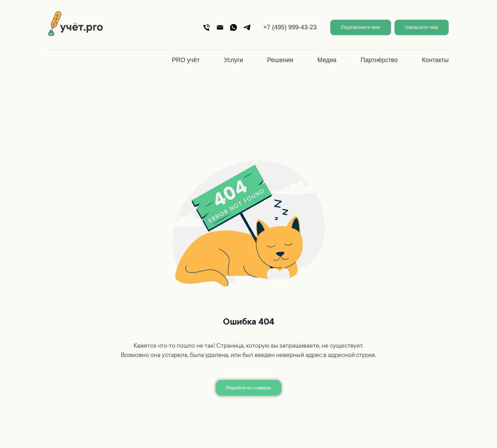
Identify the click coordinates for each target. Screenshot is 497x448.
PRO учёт (186, 60)
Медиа (327, 60)
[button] (360, 27)
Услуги (233, 60)
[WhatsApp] (233, 27)
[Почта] (220, 27)
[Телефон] (207, 27)
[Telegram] (247, 27)
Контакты (435, 60)
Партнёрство (379, 60)
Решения (280, 60)
